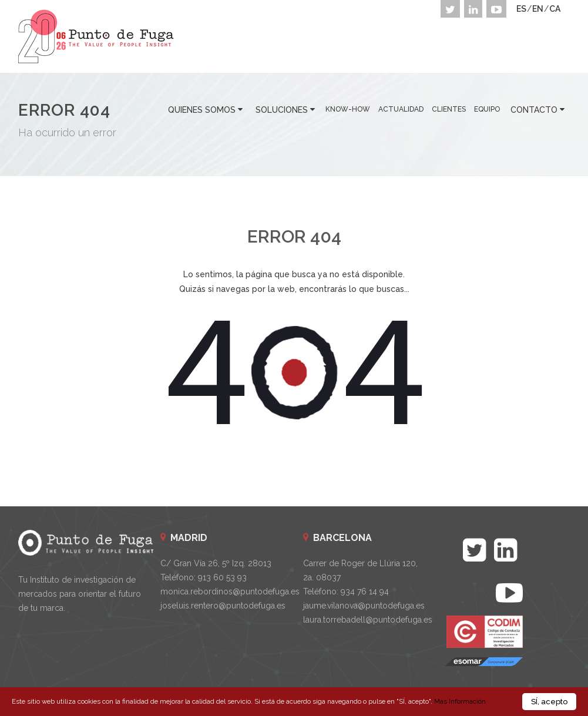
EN (538, 9)
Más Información (460, 703)
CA (555, 9)
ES (521, 9)
